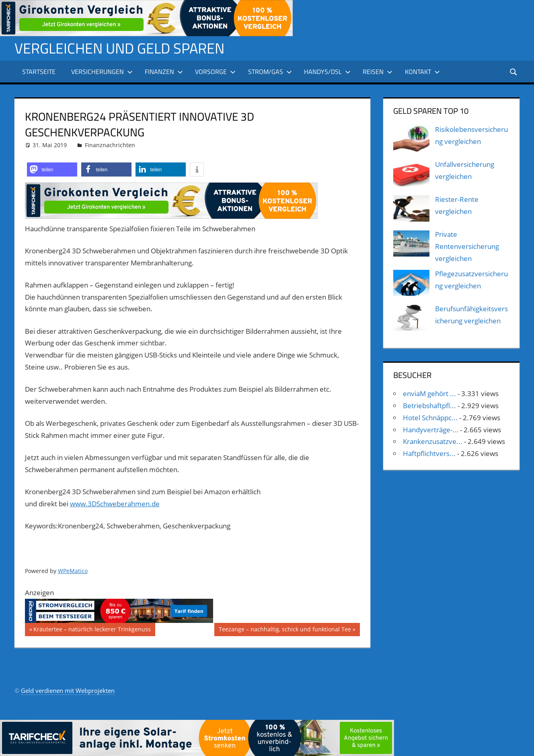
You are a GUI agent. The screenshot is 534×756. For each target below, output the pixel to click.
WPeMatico (73, 571)
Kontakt (422, 72)
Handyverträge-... (431, 430)
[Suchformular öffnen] (514, 71)
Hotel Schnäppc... (430, 418)
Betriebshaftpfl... (429, 406)
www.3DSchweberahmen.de (115, 504)
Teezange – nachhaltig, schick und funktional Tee (285, 630)
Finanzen (164, 72)
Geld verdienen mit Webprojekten (68, 690)
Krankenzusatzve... (433, 441)
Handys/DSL (327, 72)
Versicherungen (102, 72)
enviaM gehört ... (429, 393)
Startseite (39, 72)
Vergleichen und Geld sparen (119, 48)
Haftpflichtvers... (429, 453)
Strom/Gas (270, 72)
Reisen (378, 72)
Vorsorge (215, 72)
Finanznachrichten (110, 145)
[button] (52, 169)
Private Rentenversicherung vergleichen (467, 246)
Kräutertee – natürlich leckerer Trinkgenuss (92, 630)
